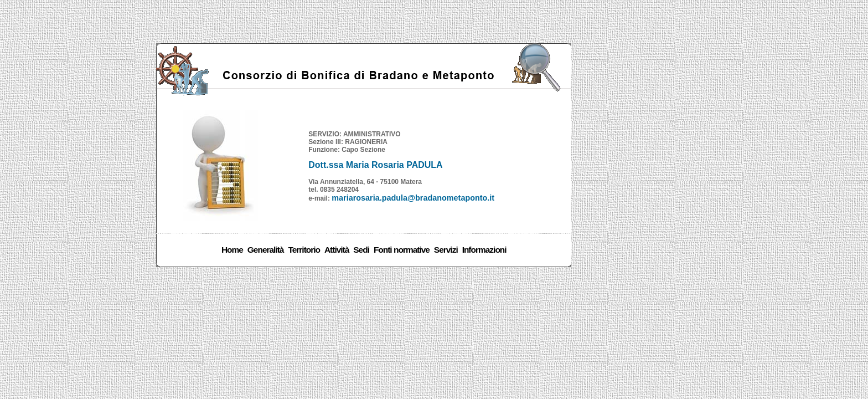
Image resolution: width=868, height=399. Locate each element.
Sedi (361, 250)
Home (232, 250)
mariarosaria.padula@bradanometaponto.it (413, 198)
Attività (337, 250)
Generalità (266, 250)
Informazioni (484, 250)
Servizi (446, 250)
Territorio (304, 250)
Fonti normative (402, 250)
